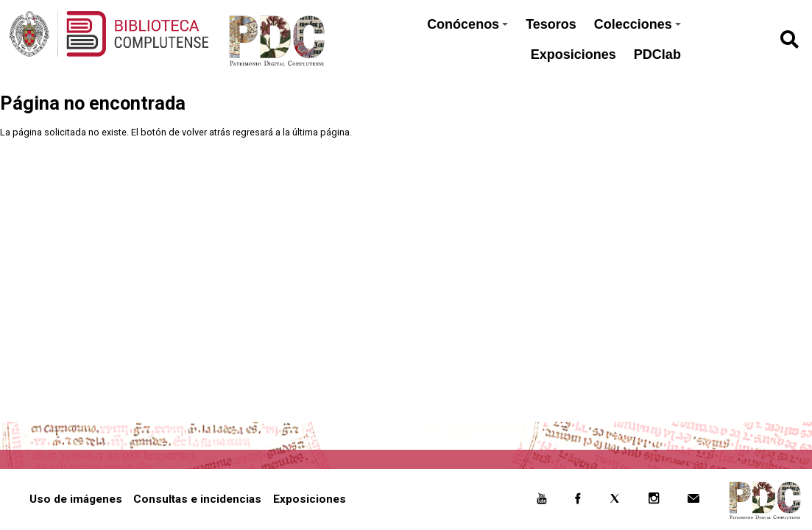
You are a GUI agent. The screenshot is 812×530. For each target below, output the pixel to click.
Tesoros (551, 24)
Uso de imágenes (76, 499)
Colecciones (638, 24)
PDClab (657, 54)
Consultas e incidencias (197, 499)
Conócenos (467, 24)
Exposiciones (573, 54)
